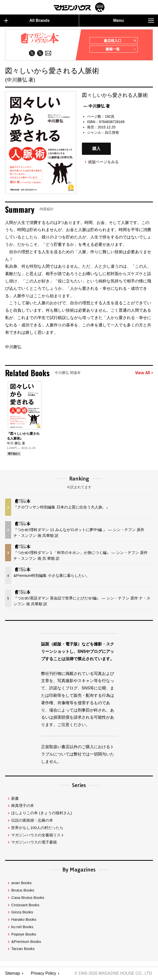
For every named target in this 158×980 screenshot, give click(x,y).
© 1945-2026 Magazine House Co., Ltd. (113, 974)
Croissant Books (25, 906)
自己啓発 (112, 133)
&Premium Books (26, 942)
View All (144, 373)
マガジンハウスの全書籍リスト (38, 836)
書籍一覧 (120, 50)
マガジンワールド (79, 7)
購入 (96, 149)
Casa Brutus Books (28, 898)
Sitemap (13, 974)
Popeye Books (24, 935)
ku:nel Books (22, 928)
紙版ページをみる (103, 163)
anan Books (21, 884)
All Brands (27, 21)
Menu (134, 21)
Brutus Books (23, 891)
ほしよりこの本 (41, 814)
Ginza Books (22, 913)
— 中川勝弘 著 (96, 107)
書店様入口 (120, 41)
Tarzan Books (23, 949)
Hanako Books (24, 920)
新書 (15, 799)
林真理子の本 (23, 806)
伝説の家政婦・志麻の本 (32, 821)
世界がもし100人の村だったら (37, 828)
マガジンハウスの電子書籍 (34, 843)
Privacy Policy (44, 974)
